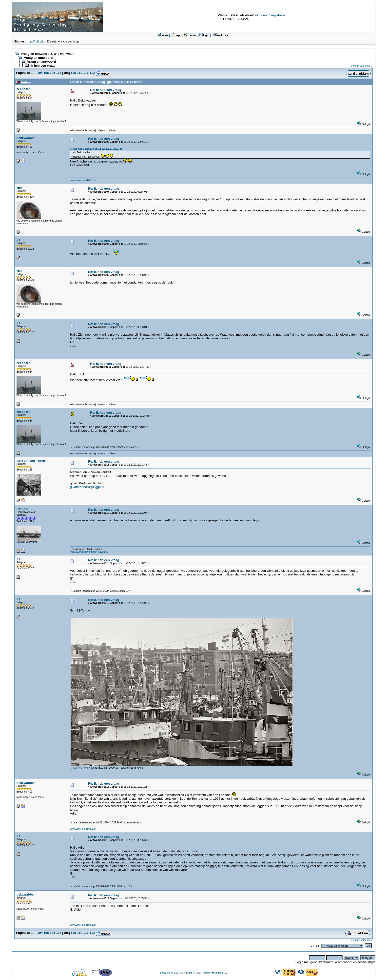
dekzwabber (26, 138)
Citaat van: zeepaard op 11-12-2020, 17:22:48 (96, 149)
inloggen (261, 15)
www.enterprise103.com (83, 180)
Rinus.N (23, 509)
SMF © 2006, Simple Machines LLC (207, 973)
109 (73, 73)
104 (40, 73)
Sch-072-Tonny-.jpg (83, 768)
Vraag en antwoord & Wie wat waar (47, 54)
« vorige (355, 66)
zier (19, 188)
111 (86, 73)
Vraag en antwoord (38, 58)
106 (53, 73)
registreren (279, 15)
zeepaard (23, 89)
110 (80, 73)
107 (59, 73)
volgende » (366, 66)
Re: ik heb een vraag (106, 90)
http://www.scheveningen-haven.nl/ (89, 552)
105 (46, 73)
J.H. (19, 240)
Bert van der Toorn (31, 461)
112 (92, 73)
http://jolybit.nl (37, 41)
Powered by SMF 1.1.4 (173, 973)
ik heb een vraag (43, 66)
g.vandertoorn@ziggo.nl (87, 487)
